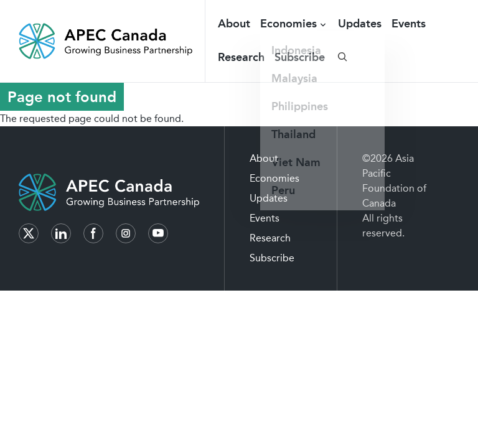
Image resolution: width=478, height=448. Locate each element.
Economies (288, 24)
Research (241, 57)
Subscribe (300, 57)
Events (409, 24)
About (234, 24)
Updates (360, 24)
